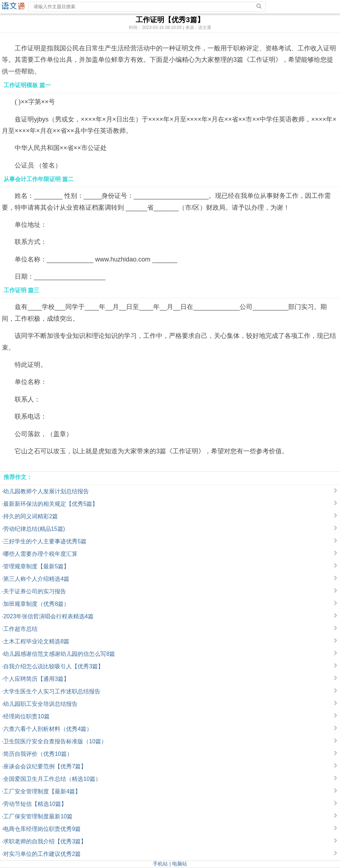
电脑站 (180, 864)
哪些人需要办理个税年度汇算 (40, 554)
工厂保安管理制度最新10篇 (38, 816)
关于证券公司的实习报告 (35, 591)
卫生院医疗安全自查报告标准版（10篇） (55, 741)
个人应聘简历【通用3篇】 (36, 679)
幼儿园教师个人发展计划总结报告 (46, 491)
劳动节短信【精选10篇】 (35, 804)
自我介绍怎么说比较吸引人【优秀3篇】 (53, 666)
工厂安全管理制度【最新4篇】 (42, 791)
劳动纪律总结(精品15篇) (34, 529)
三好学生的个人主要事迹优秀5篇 (45, 541)
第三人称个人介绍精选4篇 (36, 579)
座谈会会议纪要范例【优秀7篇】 (45, 766)
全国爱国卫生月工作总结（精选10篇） (52, 779)
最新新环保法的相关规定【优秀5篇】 (51, 504)
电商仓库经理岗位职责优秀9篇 (42, 829)
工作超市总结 (20, 629)
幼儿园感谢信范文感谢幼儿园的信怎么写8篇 (59, 654)
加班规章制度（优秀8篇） (36, 604)
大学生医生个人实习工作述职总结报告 (52, 691)
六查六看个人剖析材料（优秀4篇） (48, 729)
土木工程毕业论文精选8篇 (36, 641)
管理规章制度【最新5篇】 (36, 566)
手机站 (160, 864)
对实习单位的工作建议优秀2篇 (42, 854)
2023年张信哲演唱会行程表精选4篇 (48, 616)
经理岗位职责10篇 (26, 716)
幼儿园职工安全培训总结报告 (40, 704)
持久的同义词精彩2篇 (31, 516)
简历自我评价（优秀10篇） (38, 754)
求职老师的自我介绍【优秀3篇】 (45, 841)
